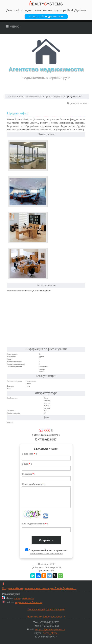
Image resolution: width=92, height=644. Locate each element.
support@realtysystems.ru (50, 629)
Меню (13, 26)
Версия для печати (77, 103)
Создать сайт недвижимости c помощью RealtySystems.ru (39, 588)
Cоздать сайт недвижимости (46, 17)
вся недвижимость (24, 598)
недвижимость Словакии (29, 602)
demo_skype (50, 633)
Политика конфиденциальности (46, 617)
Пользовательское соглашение (46, 554)
